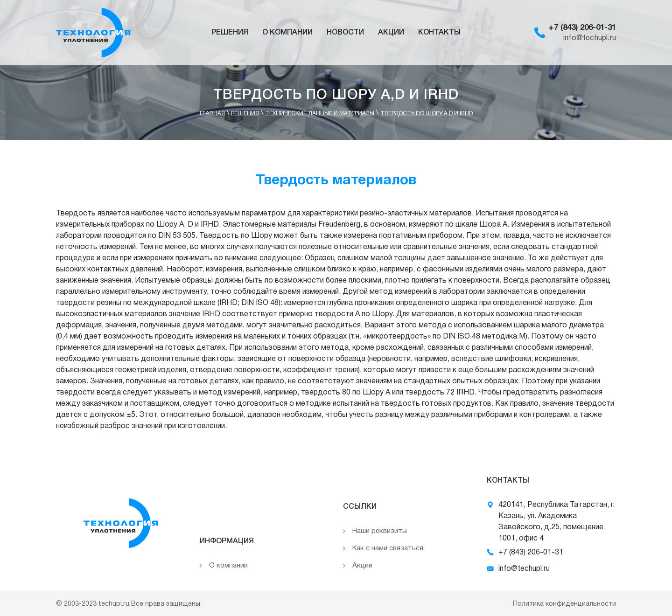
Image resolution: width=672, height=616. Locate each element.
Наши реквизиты (380, 531)
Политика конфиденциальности (564, 604)
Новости (345, 33)
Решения (230, 33)
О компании (287, 33)
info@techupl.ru (590, 38)
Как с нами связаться (388, 548)
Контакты (439, 33)
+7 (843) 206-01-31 (582, 28)
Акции (391, 33)
